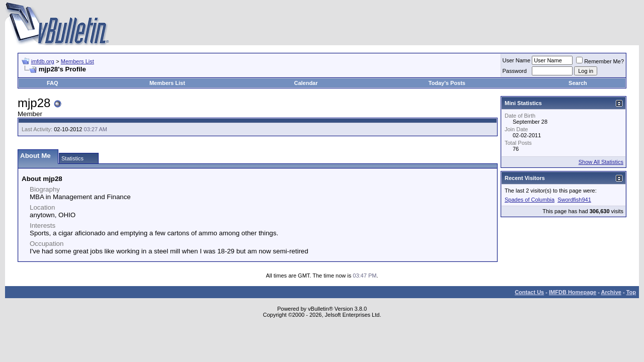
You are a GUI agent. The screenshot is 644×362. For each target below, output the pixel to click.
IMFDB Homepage (573, 292)
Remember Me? (600, 61)
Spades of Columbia (530, 200)
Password (515, 71)
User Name (517, 60)
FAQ (53, 83)
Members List (77, 61)
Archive (611, 292)
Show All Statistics (601, 162)
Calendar (306, 83)
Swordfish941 (574, 200)
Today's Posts (447, 83)
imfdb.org (43, 61)
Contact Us (529, 292)
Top (631, 292)
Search (578, 83)
